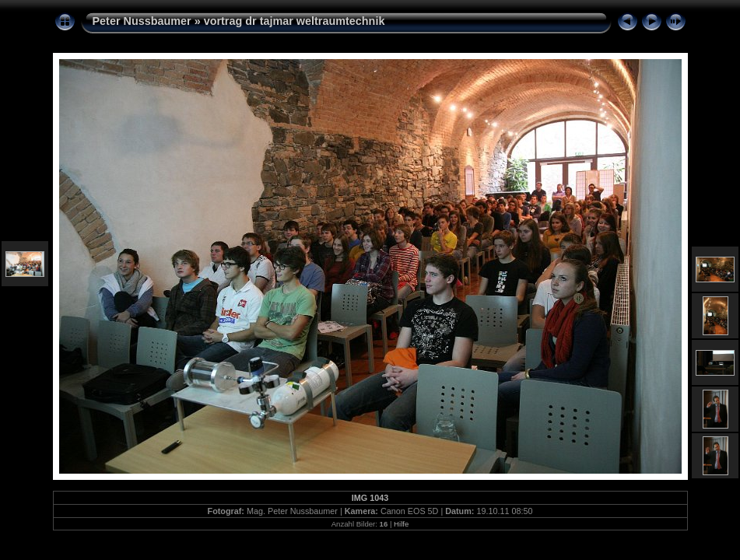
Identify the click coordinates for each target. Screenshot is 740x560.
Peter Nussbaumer (142, 21)
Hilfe (401, 524)
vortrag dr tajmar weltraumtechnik (295, 21)
